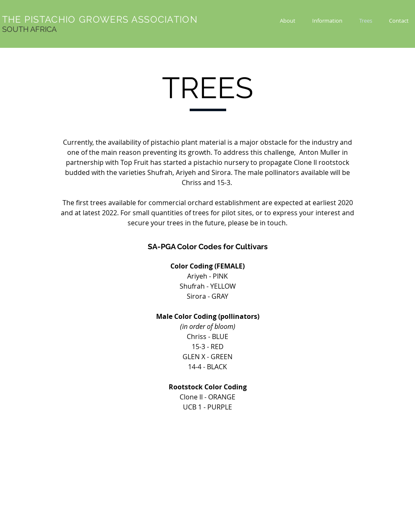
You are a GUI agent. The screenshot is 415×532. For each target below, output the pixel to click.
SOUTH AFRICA (29, 29)
